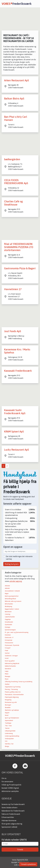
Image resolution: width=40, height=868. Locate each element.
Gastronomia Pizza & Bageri (20, 268)
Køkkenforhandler (10, 666)
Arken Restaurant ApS (17, 80)
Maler (7, 674)
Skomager (8, 705)
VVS (6, 741)
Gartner (7, 653)
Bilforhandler (9, 604)
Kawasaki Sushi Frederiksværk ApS (15, 412)
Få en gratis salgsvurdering (12, 824)
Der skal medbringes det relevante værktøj (19, 558)
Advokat (7, 586)
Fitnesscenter (9, 643)
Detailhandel (9, 622)
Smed (7, 715)
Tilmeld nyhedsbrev (28, 864)
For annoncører (7, 782)
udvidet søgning (16, 581)
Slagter (7, 713)
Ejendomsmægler (10, 630)
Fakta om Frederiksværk (11, 814)
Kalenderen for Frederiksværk (13, 811)
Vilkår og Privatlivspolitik (11, 785)
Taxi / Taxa (8, 726)
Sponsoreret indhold (9, 827)
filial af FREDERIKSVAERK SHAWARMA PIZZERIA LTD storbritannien (19, 247)
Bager (7, 593)
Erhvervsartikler (8, 817)
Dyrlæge (8, 627)
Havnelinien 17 (13, 289)
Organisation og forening (13, 687)
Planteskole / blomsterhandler (14, 695)
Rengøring (8, 700)
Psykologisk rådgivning (12, 697)
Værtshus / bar (9, 744)
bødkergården (12, 159)
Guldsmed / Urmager (11, 656)
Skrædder (8, 707)
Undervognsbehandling (12, 736)
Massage (8, 676)
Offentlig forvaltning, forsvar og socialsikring (19, 682)
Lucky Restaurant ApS (17, 450)
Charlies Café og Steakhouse (13, 203)
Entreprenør (9, 640)
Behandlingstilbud (10, 599)
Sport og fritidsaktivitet (12, 718)
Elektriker (8, 635)
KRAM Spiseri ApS (14, 432)
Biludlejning (9, 606)
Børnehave (8, 612)
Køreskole (8, 669)
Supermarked (9, 720)
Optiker (7, 684)
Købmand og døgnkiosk (12, 663)
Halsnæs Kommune (9, 820)
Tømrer (7, 728)
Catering (8, 614)
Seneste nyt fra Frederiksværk (13, 804)
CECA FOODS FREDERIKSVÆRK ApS (16, 182)
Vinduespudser (9, 739)
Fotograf (8, 648)
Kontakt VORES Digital (10, 788)
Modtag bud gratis (12, 564)
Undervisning (9, 733)
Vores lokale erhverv (9, 808)
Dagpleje (8, 619)
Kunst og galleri (10, 661)
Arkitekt (7, 588)
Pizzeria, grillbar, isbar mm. (13, 692)
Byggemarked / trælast (12, 609)
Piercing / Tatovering (11, 689)
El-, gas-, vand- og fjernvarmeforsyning (17, 632)
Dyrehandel (8, 625)
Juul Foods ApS (13, 331)
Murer (7, 679)
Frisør (7, 650)
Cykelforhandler (10, 617)
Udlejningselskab (10, 731)
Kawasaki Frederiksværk (18, 371)
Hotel (7, 658)
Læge (7, 671)
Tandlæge (8, 723)
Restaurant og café (11, 702)
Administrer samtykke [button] (10, 791)
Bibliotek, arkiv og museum (13, 601)
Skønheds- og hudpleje (12, 710)
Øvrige (7, 746)
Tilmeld (20, 850)
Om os (4, 778)
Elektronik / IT (9, 638)
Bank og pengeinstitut (12, 596)
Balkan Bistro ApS (14, 99)
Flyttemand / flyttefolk (12, 645)
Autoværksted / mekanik (12, 591)
